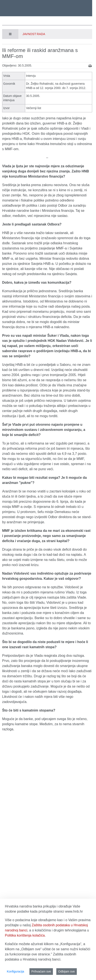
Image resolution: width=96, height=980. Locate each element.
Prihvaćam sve (41, 971)
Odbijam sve (67, 971)
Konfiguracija (15, 971)
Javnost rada (34, 34)
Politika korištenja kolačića (25, 935)
